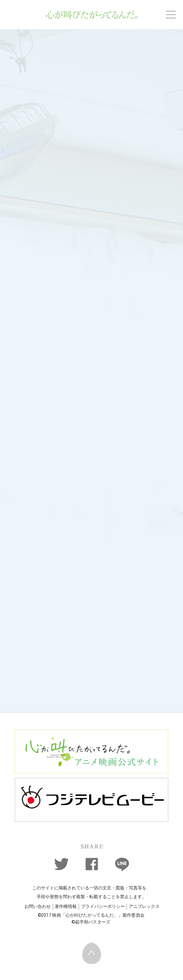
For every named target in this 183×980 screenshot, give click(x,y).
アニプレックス (144, 906)
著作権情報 (66, 906)
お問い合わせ (38, 906)
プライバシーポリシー (103, 906)
